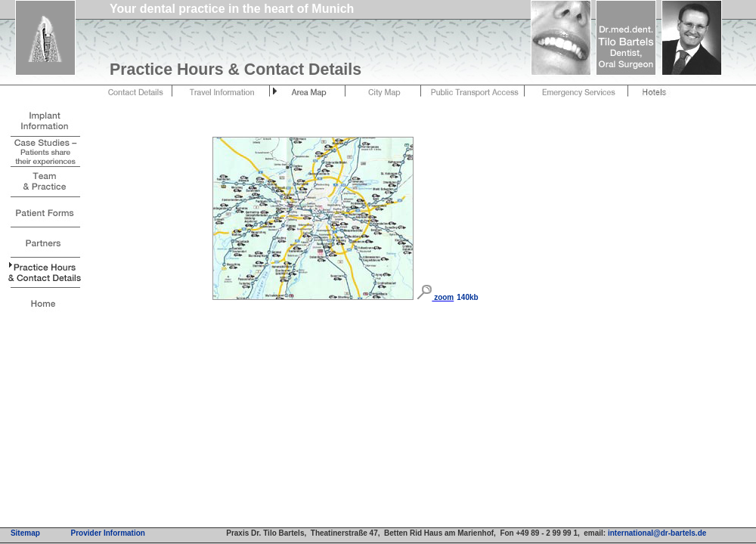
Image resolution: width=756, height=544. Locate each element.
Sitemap (25, 533)
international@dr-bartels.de (657, 533)
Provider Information (108, 533)
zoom (443, 297)
